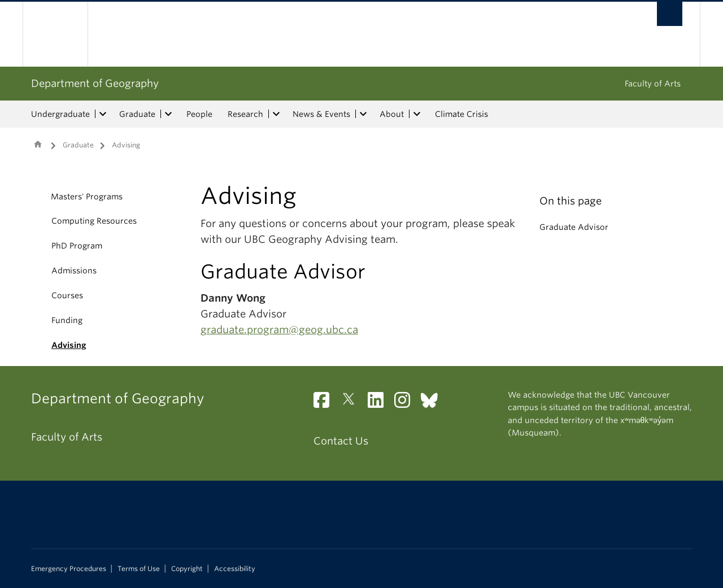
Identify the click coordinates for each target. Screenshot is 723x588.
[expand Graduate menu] (168, 114)
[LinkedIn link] (380, 403)
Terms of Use (139, 569)
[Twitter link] (353, 403)
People (199, 114)
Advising (69, 345)
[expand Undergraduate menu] (103, 114)
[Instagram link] (406, 403)
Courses (67, 295)
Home (38, 144)
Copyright (187, 569)
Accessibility (235, 569)
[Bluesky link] (434, 403)
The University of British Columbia (55, 34)
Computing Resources (94, 221)
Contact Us (341, 441)
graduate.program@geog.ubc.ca (279, 330)
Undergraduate (60, 114)
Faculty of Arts (653, 84)
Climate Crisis (461, 114)
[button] (38, 197)
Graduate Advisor (574, 227)
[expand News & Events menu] (363, 114)
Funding (67, 320)
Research (245, 114)
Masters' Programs (87, 197)
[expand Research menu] (276, 114)
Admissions (74, 271)
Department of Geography (95, 83)
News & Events (321, 114)
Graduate (137, 114)
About (392, 114)
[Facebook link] (326, 403)
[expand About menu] (417, 114)
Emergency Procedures (69, 569)
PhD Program (77, 246)
